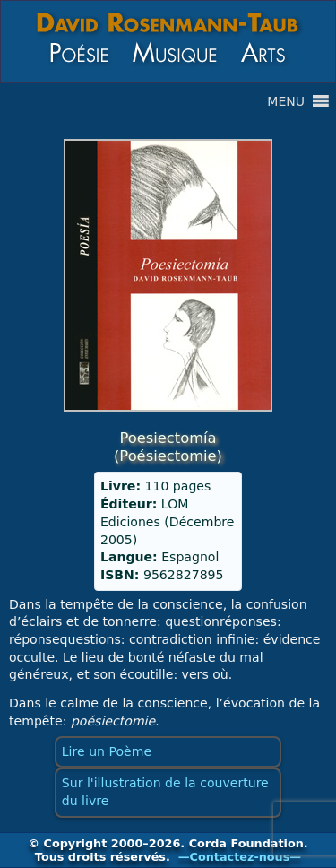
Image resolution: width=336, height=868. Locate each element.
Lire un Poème (107, 751)
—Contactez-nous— (240, 857)
